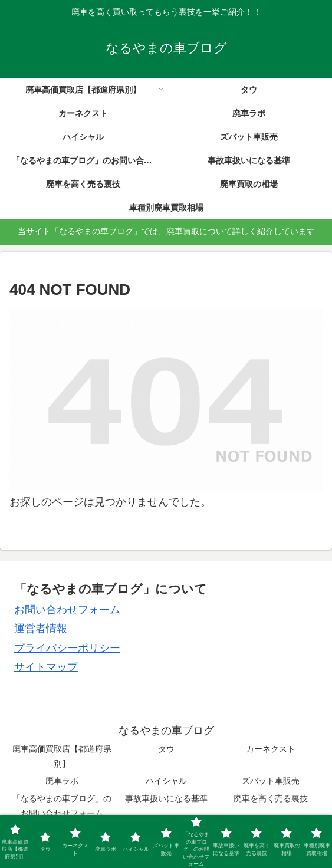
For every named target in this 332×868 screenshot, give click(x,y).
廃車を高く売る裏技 (271, 798)
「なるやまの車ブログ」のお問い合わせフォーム (62, 806)
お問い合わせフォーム (67, 610)
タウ (166, 749)
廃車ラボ (62, 781)
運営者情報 (41, 629)
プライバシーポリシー (67, 648)
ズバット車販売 (271, 781)
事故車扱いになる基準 (166, 798)
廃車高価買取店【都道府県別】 (62, 756)
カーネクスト (271, 749)
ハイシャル (166, 781)
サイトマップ (46, 667)
